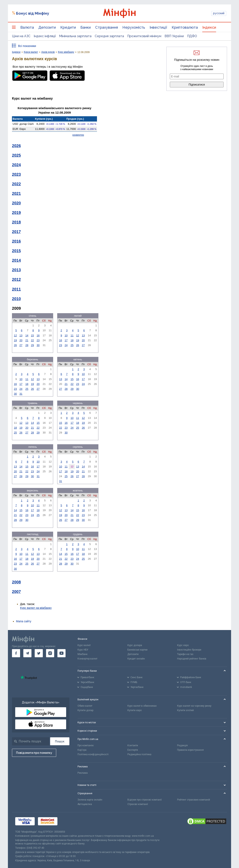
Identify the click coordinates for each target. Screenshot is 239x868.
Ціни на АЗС (21, 36)
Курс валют (84, 645)
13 (21, 335)
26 (15, 345)
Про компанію (86, 745)
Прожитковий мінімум (144, 36)
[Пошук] (60, 741)
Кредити (68, 27)
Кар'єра (82, 750)
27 (21, 345)
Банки (86, 27)
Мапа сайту (24, 621)
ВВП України (174, 36)
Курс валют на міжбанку (36, 608)
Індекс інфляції (45, 36)
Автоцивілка (85, 804)
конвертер (78, 135)
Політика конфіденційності (93, 754)
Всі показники (27, 46)
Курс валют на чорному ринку (194, 706)
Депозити (47, 27)
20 (21, 340)
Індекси (209, 27)
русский (219, 13)
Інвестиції (158, 27)
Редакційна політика (139, 754)
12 (15, 335)
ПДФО (192, 36)
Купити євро (135, 710)
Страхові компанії (138, 804)
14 (27, 335)
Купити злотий (185, 710)
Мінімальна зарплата (75, 36)
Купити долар (85, 710)
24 (66, 345)
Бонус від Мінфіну (33, 13)
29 (32, 345)
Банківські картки (137, 650)
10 (66, 335)
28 (27, 345)
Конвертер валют (87, 659)
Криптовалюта (185, 27)
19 (15, 340)
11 (72, 335)
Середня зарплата (109, 36)
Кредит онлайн (136, 659)
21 (27, 340)
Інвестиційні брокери (189, 650)
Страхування (107, 27)
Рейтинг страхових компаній (194, 800)
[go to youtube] (61, 653)
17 (66, 340)
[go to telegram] (27, 653)
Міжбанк (82, 654)
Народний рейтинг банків (192, 659)
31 (21, 394)
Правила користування (190, 750)
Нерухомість (134, 27)
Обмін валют (85, 706)
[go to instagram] (50, 653)
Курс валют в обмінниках (142, 706)
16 (38, 335)
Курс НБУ (83, 650)
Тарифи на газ (185, 654)
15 (32, 335)
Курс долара (135, 645)
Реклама (83, 773)
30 (38, 345)
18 (72, 340)
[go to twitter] (39, 653)
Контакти (133, 745)
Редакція (182, 745)
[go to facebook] (16, 653)
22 (32, 340)
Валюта (27, 27)
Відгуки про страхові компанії (145, 800)
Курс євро (183, 645)
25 (72, 345)
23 (38, 340)
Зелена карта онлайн (90, 800)
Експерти (133, 750)
